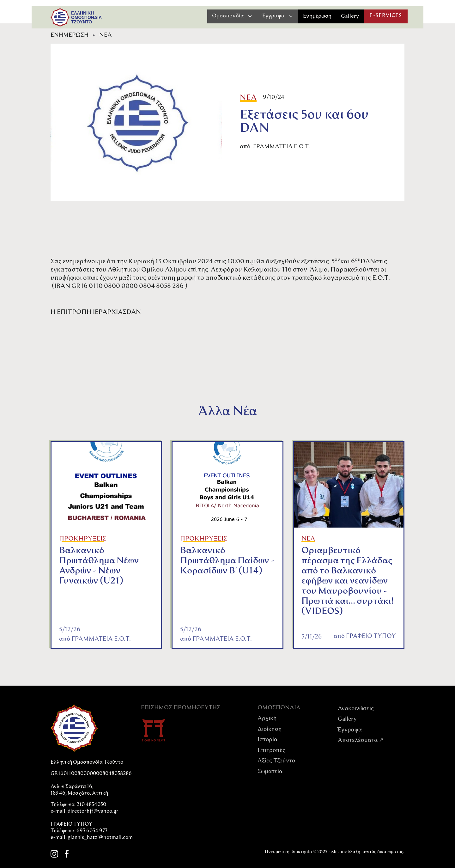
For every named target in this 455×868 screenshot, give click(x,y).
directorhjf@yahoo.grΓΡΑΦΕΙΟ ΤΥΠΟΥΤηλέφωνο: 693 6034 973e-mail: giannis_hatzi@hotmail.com (92, 825)
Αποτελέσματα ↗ (361, 740)
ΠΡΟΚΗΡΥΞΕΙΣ (83, 539)
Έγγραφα (350, 730)
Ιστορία (267, 740)
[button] (232, 16)
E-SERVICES (386, 16)
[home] (60, 17)
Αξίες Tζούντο (276, 761)
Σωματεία (270, 772)
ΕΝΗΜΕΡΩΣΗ (70, 35)
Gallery (350, 16)
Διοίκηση (270, 729)
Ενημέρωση (317, 16)
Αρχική (267, 719)
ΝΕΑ (106, 35)
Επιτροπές (271, 751)
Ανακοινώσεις (356, 709)
